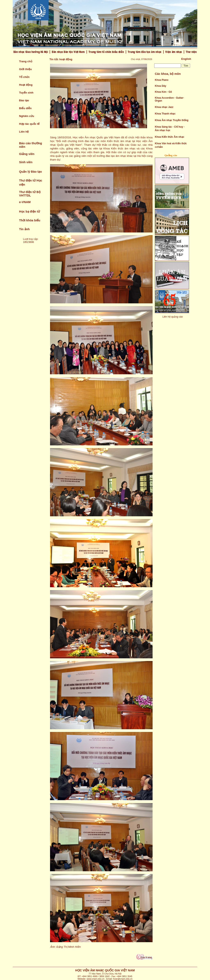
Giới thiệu (25, 69)
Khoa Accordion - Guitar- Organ (169, 99)
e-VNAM (25, 202)
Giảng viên (27, 154)
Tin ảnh (24, 229)
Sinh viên (26, 162)
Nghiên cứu (27, 116)
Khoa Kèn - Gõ (163, 92)
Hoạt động (26, 85)
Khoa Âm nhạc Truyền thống (172, 120)
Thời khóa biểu (30, 220)
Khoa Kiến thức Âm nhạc (169, 137)
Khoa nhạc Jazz (164, 107)
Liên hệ (24, 132)
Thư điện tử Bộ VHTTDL (30, 194)
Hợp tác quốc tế (29, 124)
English (186, 59)
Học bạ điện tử (30, 211)
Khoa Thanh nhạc (165, 114)
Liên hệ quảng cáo (173, 317)
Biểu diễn (25, 108)
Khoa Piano (162, 80)
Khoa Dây (160, 86)
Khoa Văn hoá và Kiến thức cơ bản (171, 145)
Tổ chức (24, 77)
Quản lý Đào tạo (30, 172)
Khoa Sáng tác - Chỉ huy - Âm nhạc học (170, 129)
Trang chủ (26, 61)
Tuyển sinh (26, 93)
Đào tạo (24, 100)
